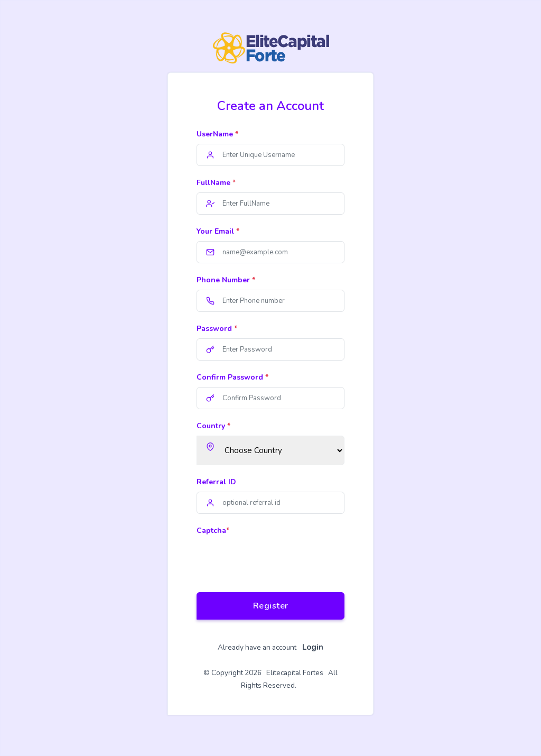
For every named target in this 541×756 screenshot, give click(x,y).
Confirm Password (232, 377)
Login (313, 647)
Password (217, 329)
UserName (217, 134)
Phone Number (226, 280)
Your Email (218, 231)
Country (213, 426)
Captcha (213, 531)
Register (271, 606)
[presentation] (277, 561)
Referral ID (216, 482)
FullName (216, 183)
